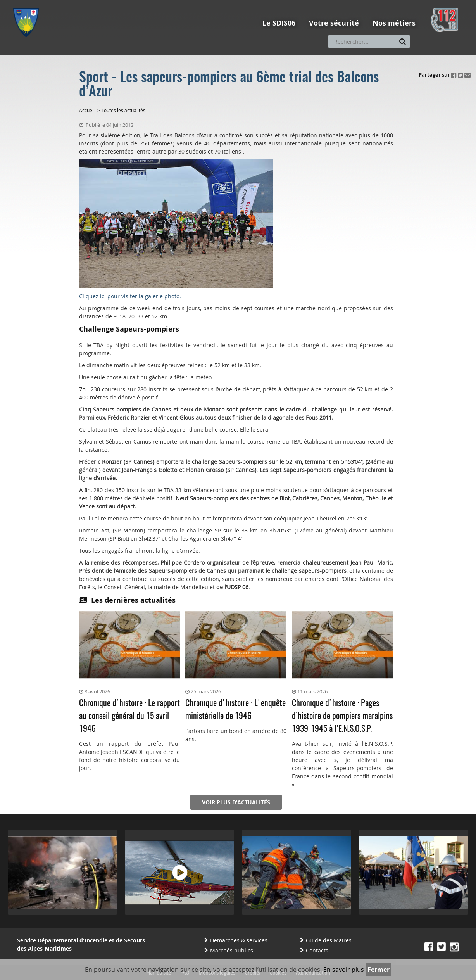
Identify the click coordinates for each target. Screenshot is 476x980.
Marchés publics (232, 950)
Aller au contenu (70, 3)
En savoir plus (344, 970)
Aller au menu (28, 3)
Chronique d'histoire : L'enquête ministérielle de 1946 (235, 710)
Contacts (317, 950)
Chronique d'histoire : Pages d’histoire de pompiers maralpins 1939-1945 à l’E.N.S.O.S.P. (342, 716)
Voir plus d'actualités (236, 802)
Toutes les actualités (123, 110)
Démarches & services (239, 940)
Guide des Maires (329, 940)
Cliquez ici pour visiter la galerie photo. (130, 296)
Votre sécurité (334, 23)
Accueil (87, 110)
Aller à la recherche (118, 3)
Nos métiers (394, 23)
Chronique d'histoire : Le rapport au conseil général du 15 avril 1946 (129, 716)
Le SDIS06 (279, 23)
